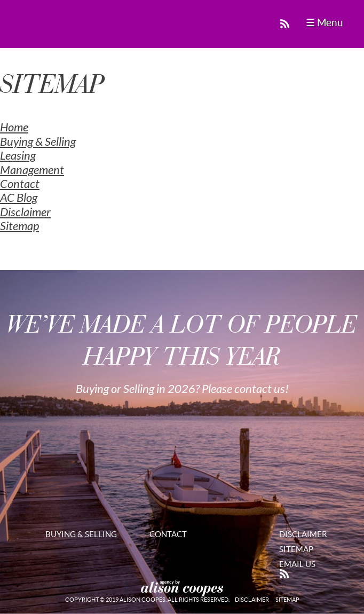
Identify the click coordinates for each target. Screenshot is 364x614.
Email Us (297, 564)
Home (14, 128)
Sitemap (19, 226)
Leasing (18, 156)
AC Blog (19, 198)
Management (32, 170)
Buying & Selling (38, 142)
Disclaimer (25, 212)
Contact (20, 184)
